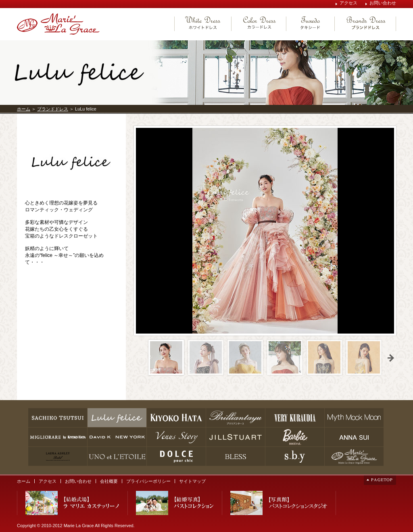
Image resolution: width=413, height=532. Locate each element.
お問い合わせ (383, 3)
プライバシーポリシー (148, 481)
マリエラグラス (58, 24)
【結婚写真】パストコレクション (175, 503)
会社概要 (109, 481)
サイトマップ (192, 481)
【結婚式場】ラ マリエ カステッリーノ (72, 503)
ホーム (24, 109)
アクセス (348, 3)
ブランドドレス (53, 109)
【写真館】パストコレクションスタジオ (279, 503)
